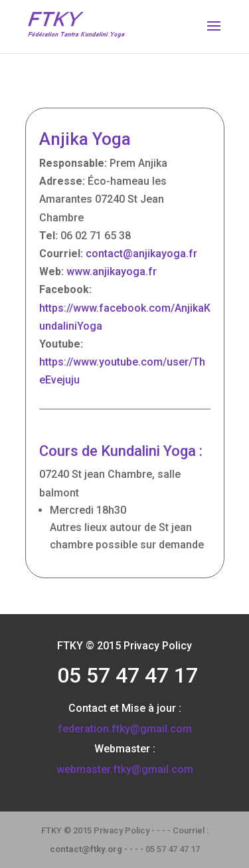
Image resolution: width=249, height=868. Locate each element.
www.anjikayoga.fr (112, 271)
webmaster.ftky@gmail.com (125, 769)
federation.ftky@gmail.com (125, 729)
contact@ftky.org (86, 849)
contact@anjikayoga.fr (141, 254)
